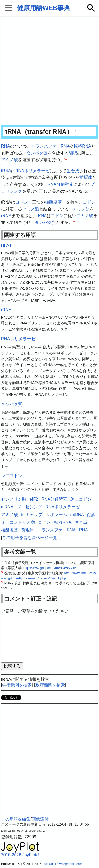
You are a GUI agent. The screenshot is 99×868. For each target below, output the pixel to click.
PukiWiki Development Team (62, 864)
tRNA (6, 171)
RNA (6, 146)
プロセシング (29, 507)
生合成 (73, 171)
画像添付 (40, 819)
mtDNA (77, 515)
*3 (74, 221)
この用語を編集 (16, 819)
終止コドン (81, 499)
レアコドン (12, 476)
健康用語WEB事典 (44, 8)
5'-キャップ (32, 515)
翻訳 (73, 153)
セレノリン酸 (14, 499)
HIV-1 (6, 245)
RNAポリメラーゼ (32, 171)
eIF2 (34, 499)
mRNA (7, 507)
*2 (93, 190)
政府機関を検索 (50, 685)
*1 (66, 159)
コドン (22, 202)
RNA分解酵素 (60, 184)
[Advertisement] (49, 71)
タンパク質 (37, 153)
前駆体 (86, 177)
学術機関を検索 (17, 685)
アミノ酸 (10, 160)
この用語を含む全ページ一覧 (30, 538)
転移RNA (82, 146)
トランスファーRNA (50, 146)
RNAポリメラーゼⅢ (65, 507)
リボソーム (56, 515)
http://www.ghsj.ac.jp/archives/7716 (50, 568)
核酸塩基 (53, 202)
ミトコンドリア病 (18, 522)
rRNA (6, 216)
